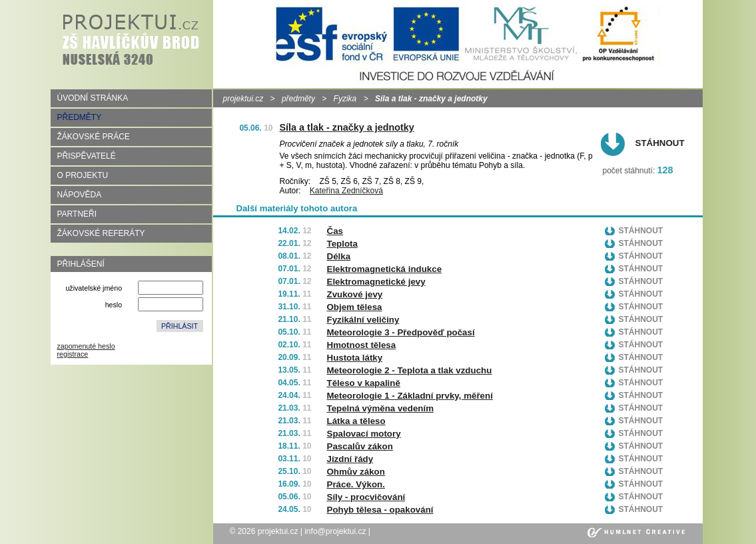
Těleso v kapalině (364, 383)
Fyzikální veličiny (363, 320)
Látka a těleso (356, 421)
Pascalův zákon (360, 446)
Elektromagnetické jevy (376, 282)
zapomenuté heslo (86, 346)
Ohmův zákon (356, 472)
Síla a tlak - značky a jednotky (347, 127)
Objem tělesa (355, 307)
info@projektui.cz (335, 531)
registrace (73, 354)
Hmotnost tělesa (362, 345)
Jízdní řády (350, 459)
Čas (335, 231)
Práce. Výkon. (356, 484)
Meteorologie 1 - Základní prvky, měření (410, 396)
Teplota (342, 244)
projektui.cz (243, 99)
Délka (339, 256)
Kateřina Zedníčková (346, 191)
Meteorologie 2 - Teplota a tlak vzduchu (410, 370)
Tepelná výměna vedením (381, 408)
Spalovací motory (364, 434)
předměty (298, 99)
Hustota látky (355, 358)
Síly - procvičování (366, 497)
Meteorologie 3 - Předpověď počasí (401, 332)
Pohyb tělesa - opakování (380, 510)
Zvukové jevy (355, 294)
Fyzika (345, 99)
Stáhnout (660, 143)
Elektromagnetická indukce (385, 269)
